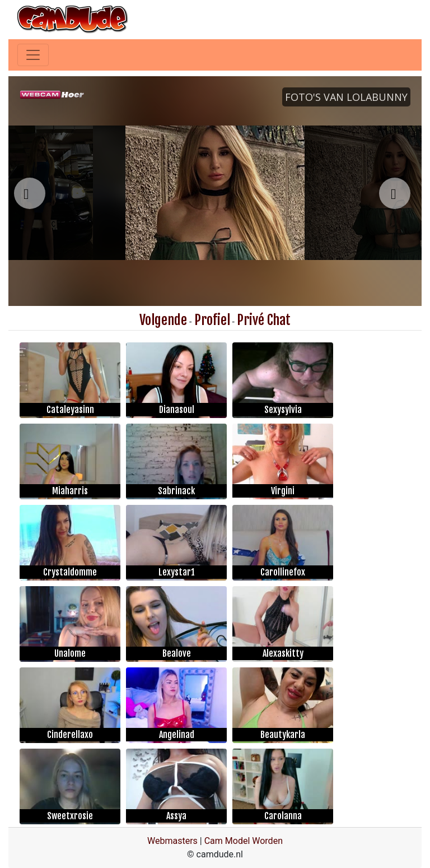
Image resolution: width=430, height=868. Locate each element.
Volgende (163, 320)
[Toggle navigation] (33, 55)
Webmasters (172, 841)
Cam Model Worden (244, 841)
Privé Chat (264, 320)
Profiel (212, 320)
